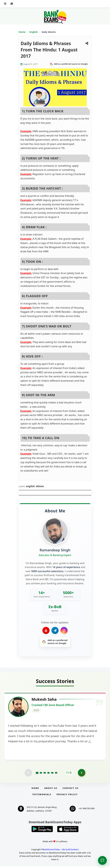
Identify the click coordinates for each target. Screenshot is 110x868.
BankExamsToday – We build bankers (61, 851)
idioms (40, 486)
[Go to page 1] (37, 774)
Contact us (70, 790)
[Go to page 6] (56, 774)
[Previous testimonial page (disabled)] (28, 774)
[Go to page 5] (52, 774)
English (34, 32)
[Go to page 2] (41, 774)
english (30, 486)
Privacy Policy (67, 796)
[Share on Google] (69, 64)
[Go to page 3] (45, 774)
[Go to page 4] (48, 774)
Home (22, 32)
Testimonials (42, 796)
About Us (51, 790)
